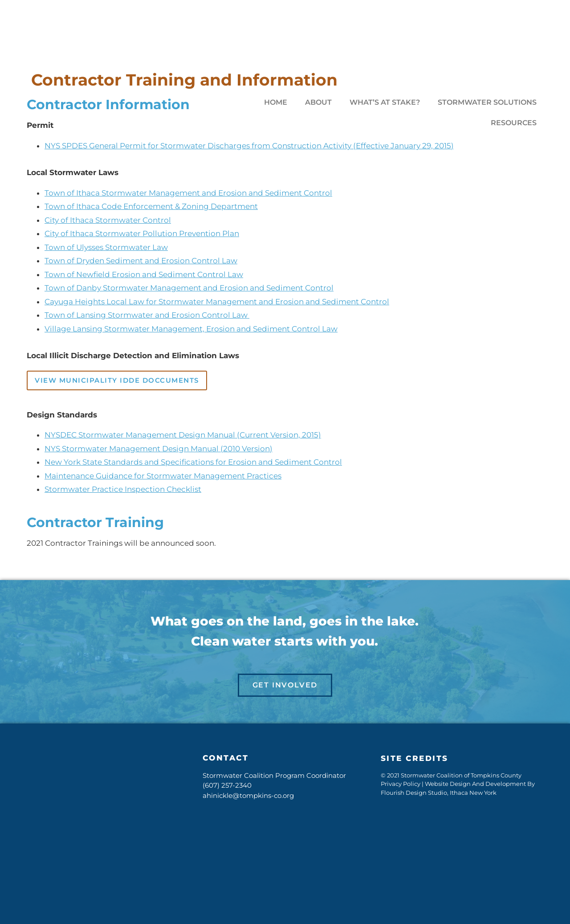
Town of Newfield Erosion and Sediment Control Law (144, 274)
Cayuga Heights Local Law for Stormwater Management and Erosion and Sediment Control (217, 302)
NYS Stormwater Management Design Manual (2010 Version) (159, 449)
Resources (514, 123)
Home (276, 102)
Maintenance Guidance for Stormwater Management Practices (163, 476)
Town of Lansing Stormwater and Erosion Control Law (147, 315)
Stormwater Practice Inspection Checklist (123, 489)
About (318, 102)
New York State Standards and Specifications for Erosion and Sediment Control (193, 462)
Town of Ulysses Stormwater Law (106, 247)
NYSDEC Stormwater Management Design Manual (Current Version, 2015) (183, 435)
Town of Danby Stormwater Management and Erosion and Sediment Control (189, 288)
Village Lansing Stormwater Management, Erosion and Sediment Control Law (191, 329)
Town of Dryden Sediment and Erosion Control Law (141, 261)
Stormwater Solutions (487, 102)
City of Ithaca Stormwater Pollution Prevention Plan (142, 233)
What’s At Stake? (385, 102)
